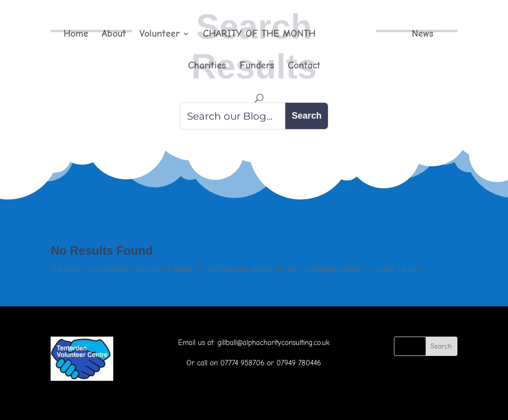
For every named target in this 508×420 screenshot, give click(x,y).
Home (76, 35)
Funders (257, 67)
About (114, 35)
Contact (304, 67)
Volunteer (159, 35)
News (423, 35)
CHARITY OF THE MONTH (259, 35)
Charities (207, 67)
